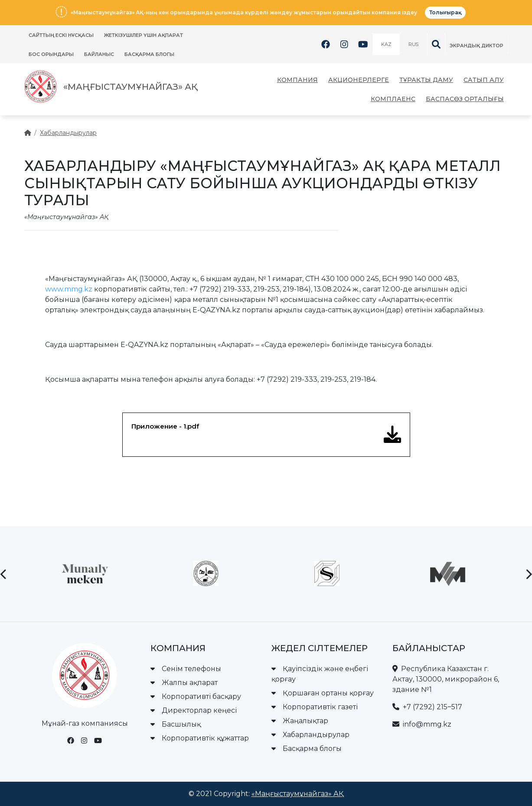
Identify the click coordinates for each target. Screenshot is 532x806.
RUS (413, 44)
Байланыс (99, 54)
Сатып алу (484, 80)
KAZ (386, 44)
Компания (297, 80)
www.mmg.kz (69, 289)
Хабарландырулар (68, 133)
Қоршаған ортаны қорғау (323, 693)
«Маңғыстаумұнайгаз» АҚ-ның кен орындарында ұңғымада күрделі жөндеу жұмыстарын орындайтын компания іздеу (244, 12)
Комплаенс (393, 99)
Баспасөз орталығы (465, 99)
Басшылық (176, 724)
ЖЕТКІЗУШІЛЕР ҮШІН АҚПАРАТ (144, 35)
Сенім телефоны (186, 669)
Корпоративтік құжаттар (200, 738)
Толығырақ (445, 12)
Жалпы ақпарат (184, 683)
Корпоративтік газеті (315, 707)
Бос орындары (51, 54)
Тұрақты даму (426, 80)
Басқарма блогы (149, 54)
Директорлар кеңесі (194, 710)
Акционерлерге (359, 80)
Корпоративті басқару (196, 696)
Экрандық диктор (477, 46)
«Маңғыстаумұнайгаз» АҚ (298, 794)
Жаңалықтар (300, 721)
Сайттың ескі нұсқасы (61, 35)
